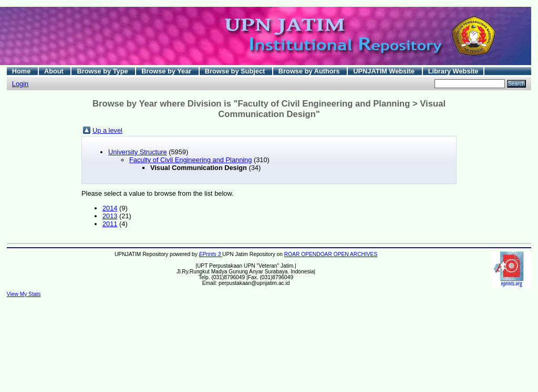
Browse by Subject (236, 71)
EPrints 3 (211, 254)
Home (22, 71)
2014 (110, 208)
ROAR (293, 254)
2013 (110, 216)
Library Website (453, 71)
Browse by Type (103, 71)
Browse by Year (167, 71)
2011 (110, 224)
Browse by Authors (310, 71)
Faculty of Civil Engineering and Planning (190, 160)
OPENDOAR (317, 254)
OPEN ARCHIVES (356, 254)
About (55, 71)
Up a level (107, 130)
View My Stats (24, 294)
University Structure (138, 152)
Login (20, 84)
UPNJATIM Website (385, 71)
